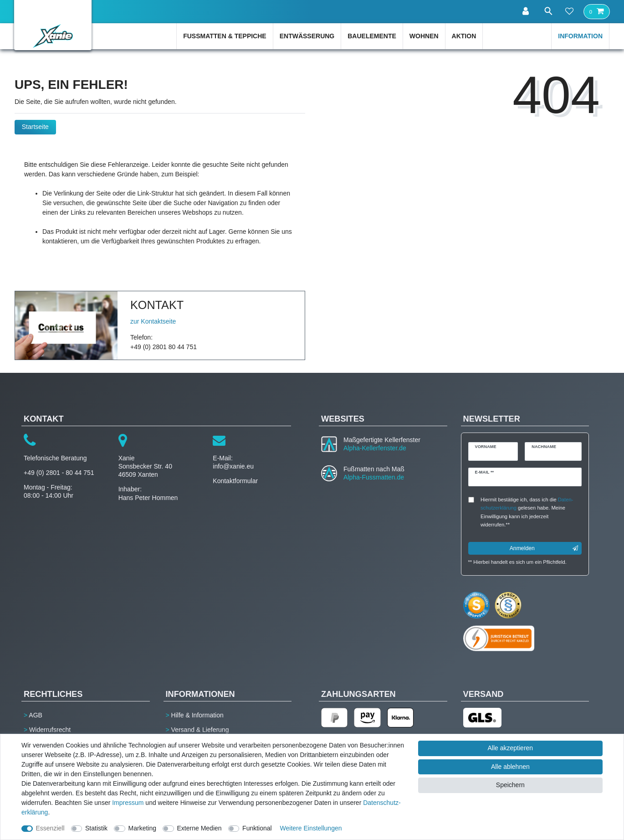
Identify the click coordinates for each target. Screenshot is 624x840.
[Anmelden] (524, 12)
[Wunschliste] (569, 12)
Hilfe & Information (197, 715)
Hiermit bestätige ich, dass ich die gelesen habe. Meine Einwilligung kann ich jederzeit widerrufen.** (527, 512)
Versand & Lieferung (200, 730)
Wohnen (424, 36)
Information (580, 36)
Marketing (142, 828)
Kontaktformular (235, 481)
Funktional (257, 828)
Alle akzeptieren (511, 748)
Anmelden (544, 548)
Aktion (464, 36)
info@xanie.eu (233, 466)
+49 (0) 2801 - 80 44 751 (59, 473)
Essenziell (50, 828)
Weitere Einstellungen (311, 828)
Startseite (35, 127)
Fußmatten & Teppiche (225, 36)
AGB (36, 715)
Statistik (96, 828)
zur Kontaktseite (153, 321)
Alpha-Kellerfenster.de (375, 448)
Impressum (128, 803)
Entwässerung (307, 36)
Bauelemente (372, 36)
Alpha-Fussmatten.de (374, 477)
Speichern (510, 785)
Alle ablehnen (510, 767)
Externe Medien (199, 828)
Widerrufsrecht (50, 730)
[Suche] (547, 11)
